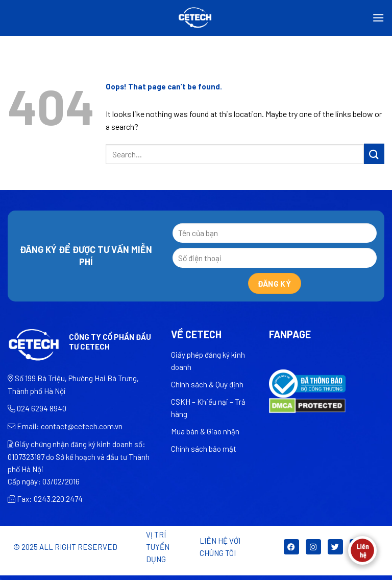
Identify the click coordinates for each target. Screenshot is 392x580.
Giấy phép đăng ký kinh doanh (208, 361)
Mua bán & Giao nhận (205, 431)
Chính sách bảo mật (204, 449)
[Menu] (378, 18)
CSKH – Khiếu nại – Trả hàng (208, 408)
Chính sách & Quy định (207, 384)
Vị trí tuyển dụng (158, 547)
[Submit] (374, 154)
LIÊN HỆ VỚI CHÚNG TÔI (220, 547)
